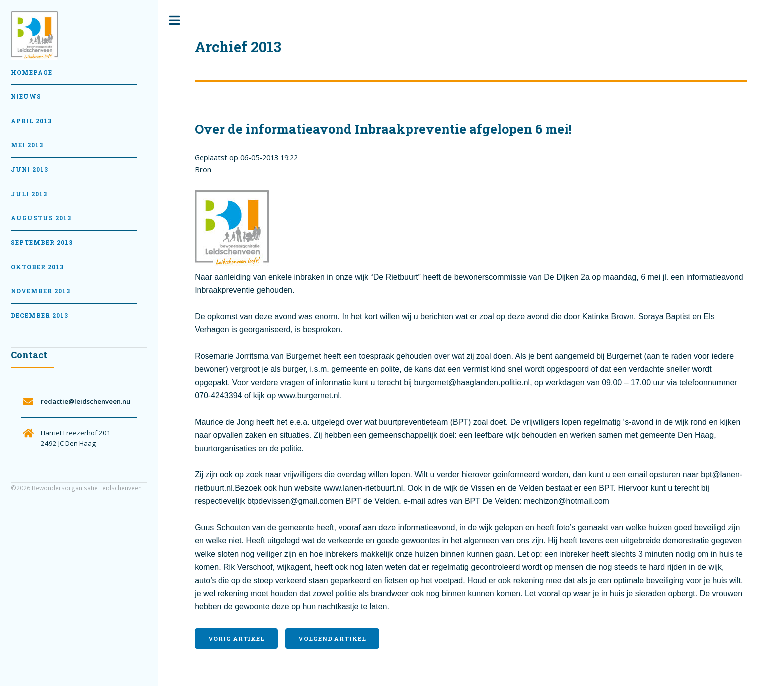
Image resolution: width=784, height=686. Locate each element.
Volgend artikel (332, 638)
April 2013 (31, 121)
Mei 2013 (27, 145)
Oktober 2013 (37, 267)
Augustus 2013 (41, 218)
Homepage (32, 73)
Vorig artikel (237, 638)
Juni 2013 (30, 170)
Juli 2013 (29, 194)
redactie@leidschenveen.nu (86, 401)
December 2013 (40, 316)
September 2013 (42, 243)
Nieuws (26, 97)
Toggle (175, 21)
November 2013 (41, 291)
